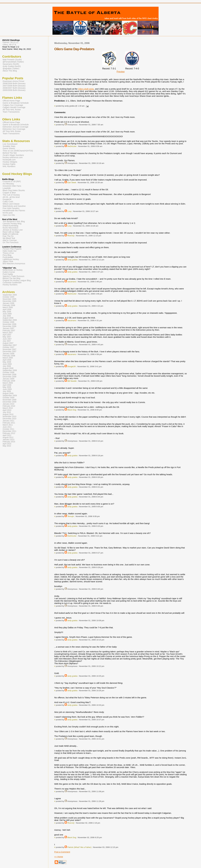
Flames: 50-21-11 (11, 42)
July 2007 (7, 341)
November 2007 (9, 349)
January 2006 (8, 303)
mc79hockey (8, 184)
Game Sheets (9, 148)
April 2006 (7, 310)
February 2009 (9, 381)
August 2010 (8, 414)
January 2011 (8, 421)
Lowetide (7, 188)
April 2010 (7, 410)
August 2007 (8, 343)
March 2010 (8, 408)
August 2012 (8, 437)
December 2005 (9, 301)
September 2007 (10, 345)
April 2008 (7, 360)
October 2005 (8, 297)
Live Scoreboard (10, 144)
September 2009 (10, 396)
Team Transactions (11, 112)
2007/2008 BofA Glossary (14, 86)
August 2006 (8, 318)
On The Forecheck (11, 242)
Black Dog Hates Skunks (14, 190)
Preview (121, 72)
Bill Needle (72, 381)
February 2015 (9, 442)
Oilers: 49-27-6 (9, 45)
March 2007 (8, 333)
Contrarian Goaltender (12, 283)
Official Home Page (11, 101)
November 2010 (9, 417)
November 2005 (9, 299)
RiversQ (71, 236)
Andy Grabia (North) (12, 66)
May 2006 (7, 312)
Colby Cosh (8, 202)
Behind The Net (10, 153)
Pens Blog (7, 255)
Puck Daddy (8, 274)
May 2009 (7, 387)
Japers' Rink (8, 261)
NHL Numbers (9, 166)
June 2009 (7, 389)
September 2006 (10, 320)
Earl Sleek (72, 183)
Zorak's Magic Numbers (13, 155)
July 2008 (7, 366)
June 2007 (7, 339)
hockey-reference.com (13, 157)
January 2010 (8, 404)
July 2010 (7, 412)
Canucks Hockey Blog (12, 224)
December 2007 (9, 352)
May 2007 (7, 337)
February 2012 (9, 433)
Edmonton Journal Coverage (15, 127)
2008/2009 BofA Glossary (14, 83)
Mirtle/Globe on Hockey (13, 270)
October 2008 (8, 372)
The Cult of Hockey (11, 195)
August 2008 (8, 368)
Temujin (71, 516)
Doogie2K (72, 366)
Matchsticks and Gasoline (14, 206)
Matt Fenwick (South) (12, 60)
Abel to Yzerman (10, 240)
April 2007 (7, 335)
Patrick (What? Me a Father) (79, 847)
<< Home (59, 857)
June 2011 (7, 427)
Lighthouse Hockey (11, 259)
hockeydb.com (9, 160)
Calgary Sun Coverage (13, 105)
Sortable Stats (9, 146)
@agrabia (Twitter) (11, 69)
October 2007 (8, 347)
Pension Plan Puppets (12, 249)
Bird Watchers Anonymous (14, 264)
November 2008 (9, 375)
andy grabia (72, 260)
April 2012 (7, 435)
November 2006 (9, 324)
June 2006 (7, 314)
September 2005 (10, 295)
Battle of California (10, 234)
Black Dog (72, 410)
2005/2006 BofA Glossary (14, 90)
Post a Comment (62, 852)
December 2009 (9, 402)
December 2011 (9, 431)
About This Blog (10, 71)
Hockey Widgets (10, 162)
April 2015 (7, 444)
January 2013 (8, 440)
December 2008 (9, 377)
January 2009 (8, 379)
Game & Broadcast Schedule (16, 103)
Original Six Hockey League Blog (17, 281)
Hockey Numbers (10, 285)
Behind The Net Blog (11, 278)
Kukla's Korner (9, 272)
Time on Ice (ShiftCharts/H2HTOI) (18, 151)
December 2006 (9, 326)
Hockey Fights (9, 164)
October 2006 (8, 322)
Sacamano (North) (11, 64)
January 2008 (8, 354)
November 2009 (9, 400)
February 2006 (9, 305)
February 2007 (9, 331)
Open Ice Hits (9, 215)
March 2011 (8, 425)
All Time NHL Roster (12, 110)
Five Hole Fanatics (11, 208)
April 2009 (7, 385)
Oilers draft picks (86, 89)
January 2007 (8, 328)
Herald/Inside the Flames (14, 211)
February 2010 (9, 406)
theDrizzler (72, 146)
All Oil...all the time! (11, 197)
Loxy (69, 211)
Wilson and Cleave (11, 204)
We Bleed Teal (9, 238)
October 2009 (8, 398)
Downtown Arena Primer (14, 81)
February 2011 (9, 423)
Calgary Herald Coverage (14, 107)
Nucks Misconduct (10, 228)
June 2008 (7, 364)
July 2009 (7, 391)
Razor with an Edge (11, 232)
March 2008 (8, 358)
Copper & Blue (9, 193)
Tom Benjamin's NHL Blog (14, 222)
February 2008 (9, 356)
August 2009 (8, 393)
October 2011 (8, 429)
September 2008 (10, 370)
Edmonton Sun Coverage (14, 129)
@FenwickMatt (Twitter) (13, 62)
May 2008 (7, 362)
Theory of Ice (8, 253)
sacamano (72, 282)
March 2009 (8, 383)
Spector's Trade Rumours (13, 276)
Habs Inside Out (9, 251)
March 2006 (8, 307)
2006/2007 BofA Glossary (14, 88)
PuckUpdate (8, 257)
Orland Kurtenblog (10, 226)
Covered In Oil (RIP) (12, 181)
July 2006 (7, 316)
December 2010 (9, 419)
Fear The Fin (8, 236)
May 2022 (7, 446)
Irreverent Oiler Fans (12, 186)
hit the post (8, 213)
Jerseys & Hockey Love (13, 230)
